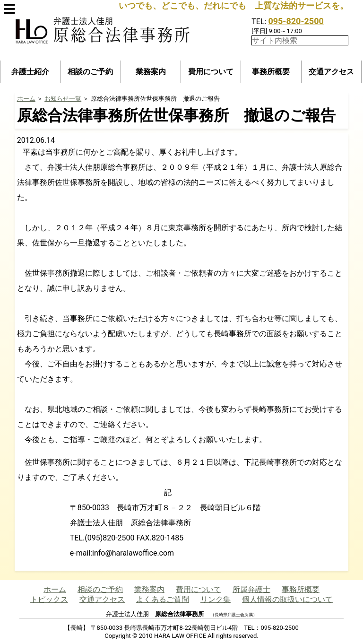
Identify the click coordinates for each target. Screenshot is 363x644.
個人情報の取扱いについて (287, 599)
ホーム (26, 99)
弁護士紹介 (30, 72)
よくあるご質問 (163, 599)
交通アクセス (331, 72)
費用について (211, 72)
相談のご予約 (90, 72)
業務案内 (151, 72)
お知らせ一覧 (63, 99)
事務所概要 (271, 72)
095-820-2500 (296, 21)
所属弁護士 (251, 589)
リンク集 (216, 599)
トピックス (49, 599)
